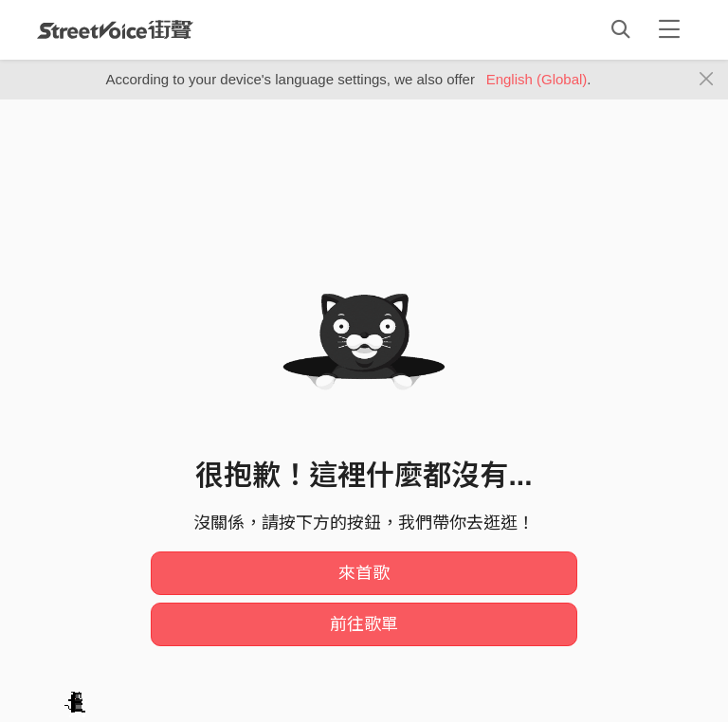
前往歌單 (364, 624)
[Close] (707, 80)
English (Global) (537, 79)
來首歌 (364, 573)
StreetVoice (115, 29)
